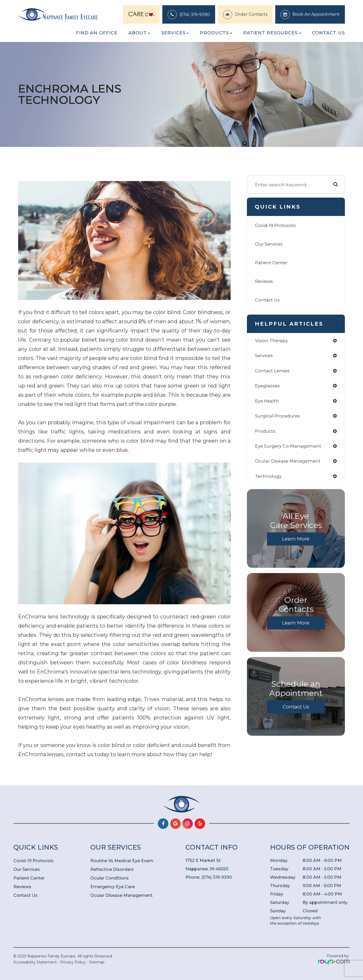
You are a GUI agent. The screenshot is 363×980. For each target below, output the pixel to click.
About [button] (139, 33)
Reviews (265, 281)
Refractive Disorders (112, 869)
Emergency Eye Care (113, 887)
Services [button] (175, 33)
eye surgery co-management (290, 449)
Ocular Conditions (110, 878)
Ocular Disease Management (121, 895)
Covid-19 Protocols (276, 225)
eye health (268, 403)
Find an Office (97, 33)
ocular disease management (290, 464)
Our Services (270, 244)
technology (269, 480)
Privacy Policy (73, 962)
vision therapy (273, 341)
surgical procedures (279, 418)
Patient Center (272, 263)
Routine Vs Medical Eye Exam (122, 861)
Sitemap (97, 962)
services (265, 356)
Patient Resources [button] (272, 33)
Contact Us (328, 33)
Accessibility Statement (35, 962)
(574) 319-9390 (195, 15)
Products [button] (216, 33)
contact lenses (273, 372)
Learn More (296, 543)
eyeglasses (268, 387)
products (266, 433)
